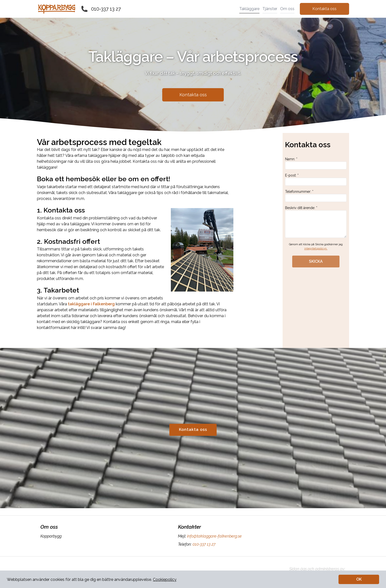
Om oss (287, 9)
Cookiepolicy (165, 580)
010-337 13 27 (106, 9)
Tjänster (270, 9)
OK (359, 579)
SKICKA (316, 261)
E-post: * (316, 180)
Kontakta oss (324, 9)
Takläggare (249, 9)
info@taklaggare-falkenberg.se (214, 536)
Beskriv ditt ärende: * (316, 222)
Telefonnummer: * (316, 196)
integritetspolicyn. (316, 249)
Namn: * (316, 163)
